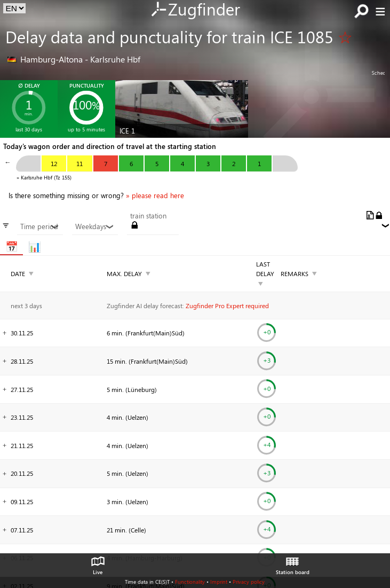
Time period (40, 226)
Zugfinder (195, 10)
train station (148, 216)
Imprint (219, 582)
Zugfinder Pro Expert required (227, 305)
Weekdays (95, 226)
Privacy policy (249, 582)
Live (98, 563)
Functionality (190, 582)
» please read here (155, 195)
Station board (293, 563)
